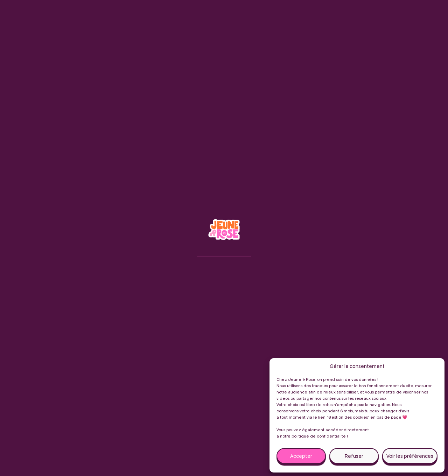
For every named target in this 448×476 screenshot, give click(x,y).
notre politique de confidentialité (313, 436)
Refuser (354, 456)
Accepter (301, 456)
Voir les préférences (410, 456)
